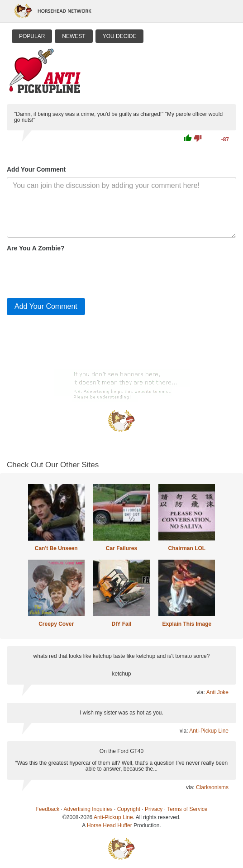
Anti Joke (217, 692)
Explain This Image (187, 624)
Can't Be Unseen (56, 548)
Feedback (48, 809)
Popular (32, 36)
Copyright (129, 809)
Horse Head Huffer (110, 825)
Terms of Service (187, 809)
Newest (74, 36)
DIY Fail (122, 624)
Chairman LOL (187, 548)
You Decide (120, 36)
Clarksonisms (212, 787)
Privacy (154, 809)
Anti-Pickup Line (209, 731)
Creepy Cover (56, 624)
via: (201, 692)
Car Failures (121, 548)
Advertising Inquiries (88, 809)
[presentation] (76, 273)
